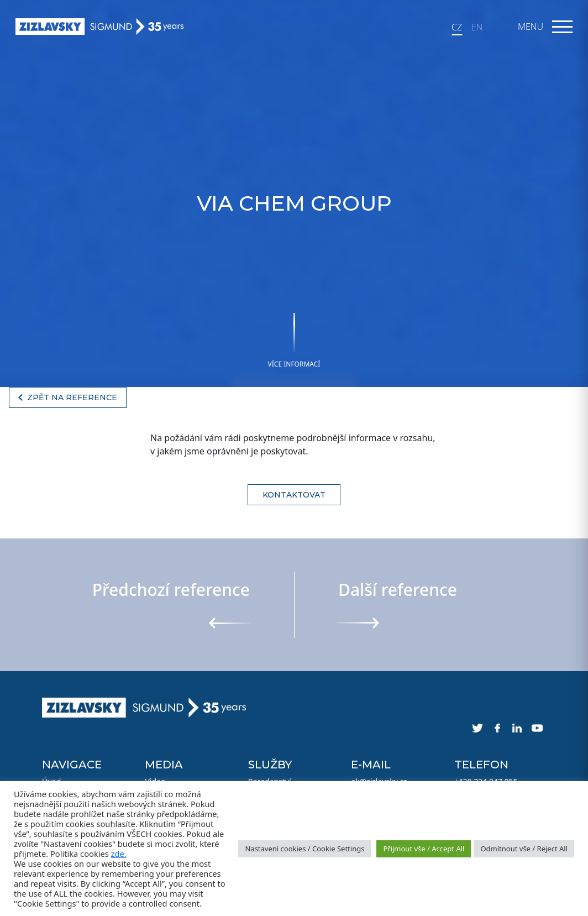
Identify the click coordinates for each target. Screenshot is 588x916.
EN (477, 27)
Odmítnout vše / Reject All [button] (524, 849)
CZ (457, 27)
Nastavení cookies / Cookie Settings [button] (305, 849)
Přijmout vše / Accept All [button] (424, 849)
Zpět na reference (72, 397)
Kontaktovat (294, 495)
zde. (119, 854)
